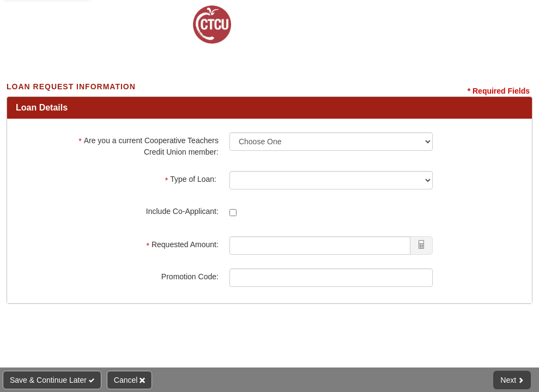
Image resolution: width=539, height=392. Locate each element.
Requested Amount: (182, 245)
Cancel (129, 380)
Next (512, 380)
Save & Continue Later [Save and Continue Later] (52, 380)
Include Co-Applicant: (182, 211)
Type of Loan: (192, 179)
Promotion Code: (190, 277)
